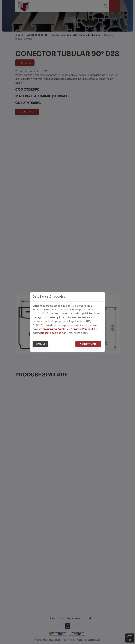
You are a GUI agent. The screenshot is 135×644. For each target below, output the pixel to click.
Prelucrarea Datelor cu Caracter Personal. (68, 329)
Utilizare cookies (51, 333)
